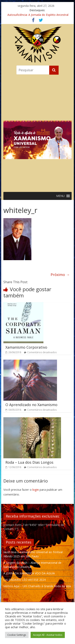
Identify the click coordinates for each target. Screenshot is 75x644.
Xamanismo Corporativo (26, 347)
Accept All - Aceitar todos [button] (48, 635)
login (36, 490)
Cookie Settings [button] (17, 635)
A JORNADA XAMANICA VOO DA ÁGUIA (29, 573)
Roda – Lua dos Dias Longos (29, 462)
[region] (38, 132)
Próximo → (60, 275)
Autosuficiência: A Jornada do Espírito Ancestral (38, 15)
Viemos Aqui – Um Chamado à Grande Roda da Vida (37, 586)
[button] (38, 132)
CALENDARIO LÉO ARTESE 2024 (24, 580)
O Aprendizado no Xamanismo (31, 405)
